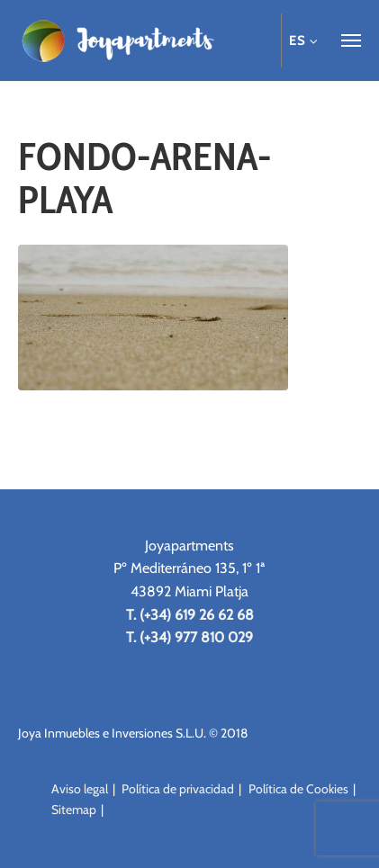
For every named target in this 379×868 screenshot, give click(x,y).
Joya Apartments (117, 40)
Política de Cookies (298, 789)
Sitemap (74, 810)
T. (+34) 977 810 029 (189, 637)
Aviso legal (80, 789)
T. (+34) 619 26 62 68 (190, 615)
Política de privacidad (178, 789)
